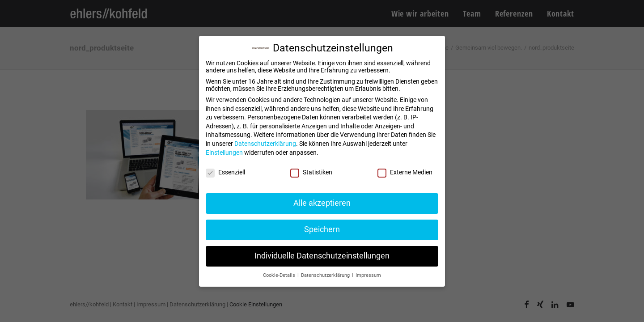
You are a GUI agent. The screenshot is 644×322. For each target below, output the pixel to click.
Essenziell (225, 172)
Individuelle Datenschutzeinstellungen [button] (322, 256)
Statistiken (311, 172)
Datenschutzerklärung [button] (326, 275)
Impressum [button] (368, 275)
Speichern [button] (322, 229)
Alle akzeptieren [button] (322, 203)
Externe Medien (405, 172)
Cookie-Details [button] (280, 275)
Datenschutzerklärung (265, 144)
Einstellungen (224, 153)
